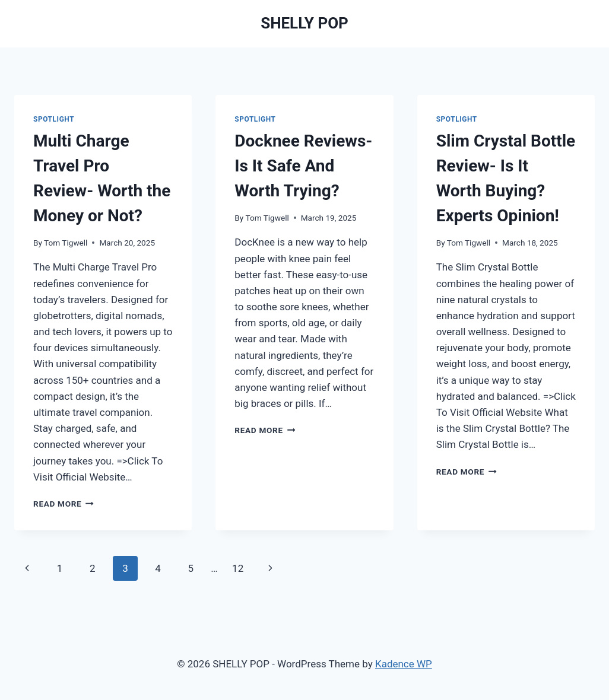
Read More (64, 504)
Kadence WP (404, 664)
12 (238, 568)
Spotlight (54, 119)
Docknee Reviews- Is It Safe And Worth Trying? (303, 166)
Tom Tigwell (66, 243)
